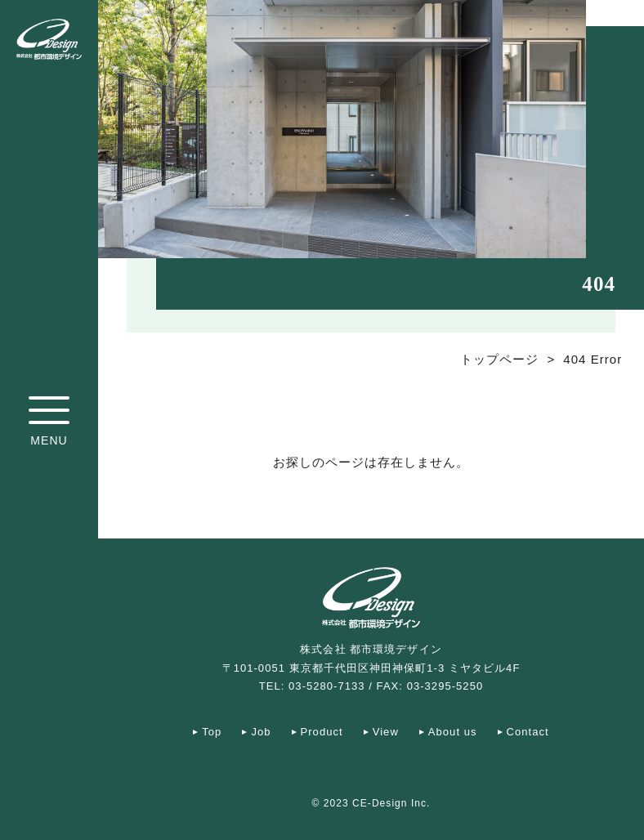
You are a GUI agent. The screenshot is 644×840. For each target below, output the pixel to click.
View (386, 732)
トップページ (499, 359)
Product (322, 732)
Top (212, 732)
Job (261, 732)
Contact (528, 732)
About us (453, 732)
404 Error (593, 359)
